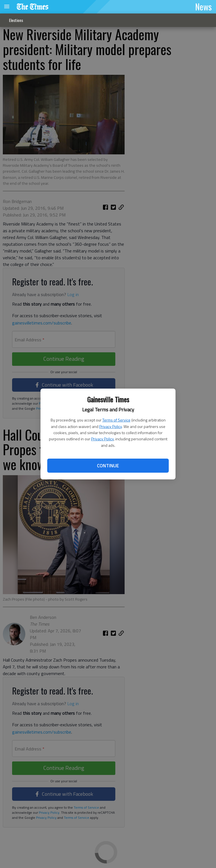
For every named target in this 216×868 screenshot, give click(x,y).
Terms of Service (116, 420)
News (203, 6)
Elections (16, 20)
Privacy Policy (111, 426)
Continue (108, 466)
